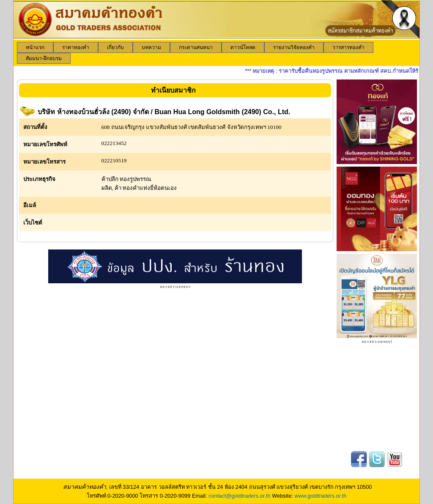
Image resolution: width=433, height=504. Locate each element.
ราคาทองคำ (76, 47)
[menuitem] (35, 47)
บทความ (151, 47)
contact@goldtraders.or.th (240, 496)
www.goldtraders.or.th (320, 496)
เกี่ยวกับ (115, 47)
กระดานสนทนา (196, 47)
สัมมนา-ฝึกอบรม (44, 58)
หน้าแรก (35, 47)
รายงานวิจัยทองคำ (294, 47)
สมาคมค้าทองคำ (85, 487)
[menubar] (216, 53)
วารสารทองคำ (348, 47)
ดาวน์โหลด (243, 47)
